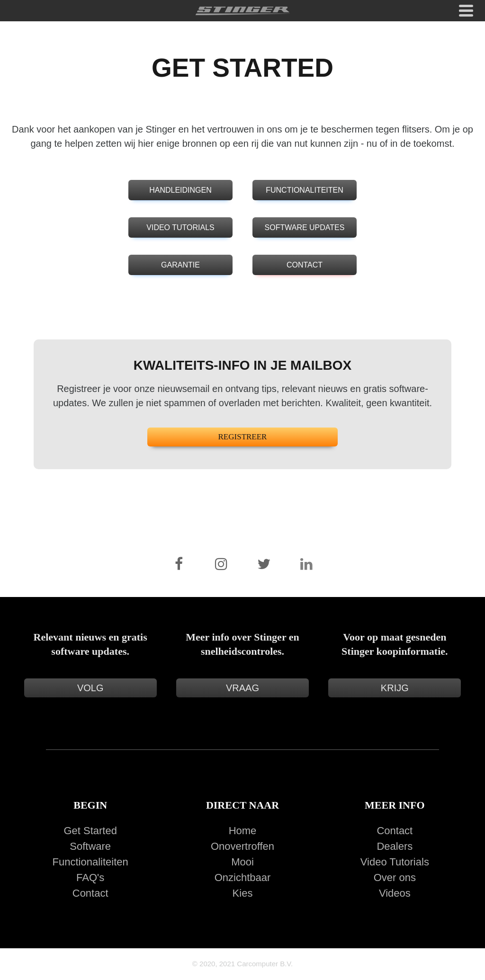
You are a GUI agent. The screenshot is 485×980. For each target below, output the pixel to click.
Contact (90, 893)
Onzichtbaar (243, 878)
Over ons (395, 878)
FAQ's (90, 878)
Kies (243, 893)
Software (90, 846)
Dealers (395, 846)
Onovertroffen (242, 846)
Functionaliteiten (90, 862)
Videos (395, 893)
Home (243, 831)
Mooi (242, 862)
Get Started (90, 831)
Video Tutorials (395, 862)
